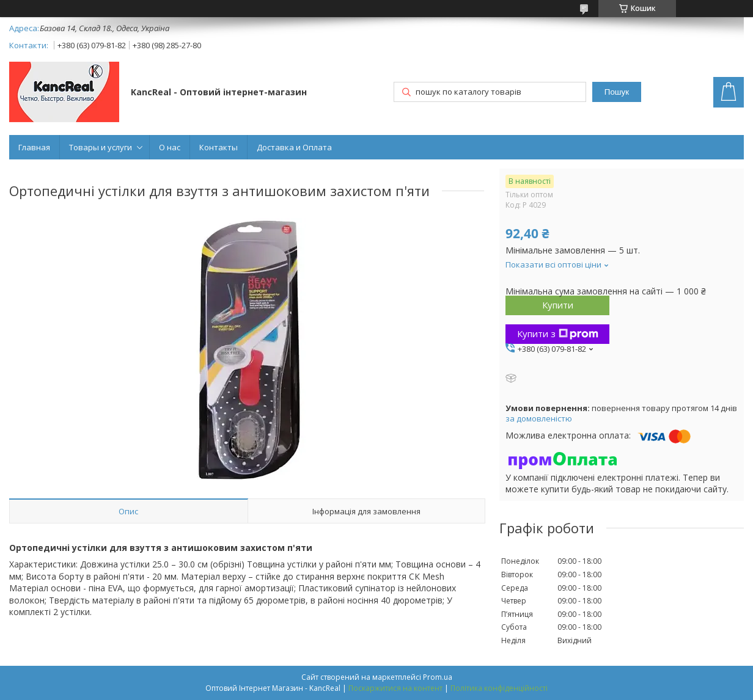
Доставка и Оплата (294, 147)
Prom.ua (438, 677)
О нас (170, 147)
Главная (34, 147)
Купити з (558, 334)
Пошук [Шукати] (617, 92)
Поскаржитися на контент (395, 688)
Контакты (219, 147)
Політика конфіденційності (499, 688)
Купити (558, 305)
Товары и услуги (101, 147)
